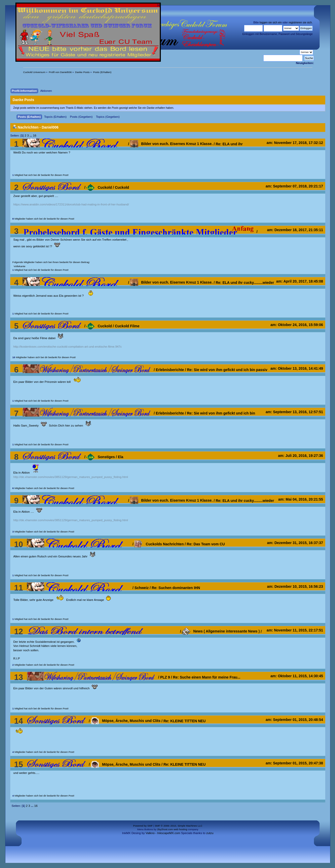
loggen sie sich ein (271, 22)
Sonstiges (101, 457)
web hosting (180, 829)
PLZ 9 (165, 677)
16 (35, 135)
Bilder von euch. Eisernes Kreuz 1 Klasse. (171, 144)
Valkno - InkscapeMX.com (163, 833)
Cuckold (99, 187)
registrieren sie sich (300, 22)
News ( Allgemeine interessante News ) (221, 631)
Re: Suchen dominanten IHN (176, 588)
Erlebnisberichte (170, 370)
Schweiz (141, 588)
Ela (121, 457)
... (31, 135)
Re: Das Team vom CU (206, 544)
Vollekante (20, 266)
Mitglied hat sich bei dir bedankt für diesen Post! (40, 175)
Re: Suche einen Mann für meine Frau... (207, 677)
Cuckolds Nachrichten (159, 544)
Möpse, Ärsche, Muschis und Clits (125, 721)
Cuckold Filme (127, 326)
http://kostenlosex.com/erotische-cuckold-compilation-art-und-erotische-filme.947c (68, 346)
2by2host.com (165, 829)
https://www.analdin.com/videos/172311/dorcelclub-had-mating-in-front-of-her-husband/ (71, 204)
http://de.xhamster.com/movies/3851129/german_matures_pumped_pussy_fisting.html (71, 477)
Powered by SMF (143, 826)
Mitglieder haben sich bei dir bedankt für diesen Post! (43, 219)
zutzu (210, 833)
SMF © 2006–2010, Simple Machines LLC (178, 826)
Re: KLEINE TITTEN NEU (184, 721)
